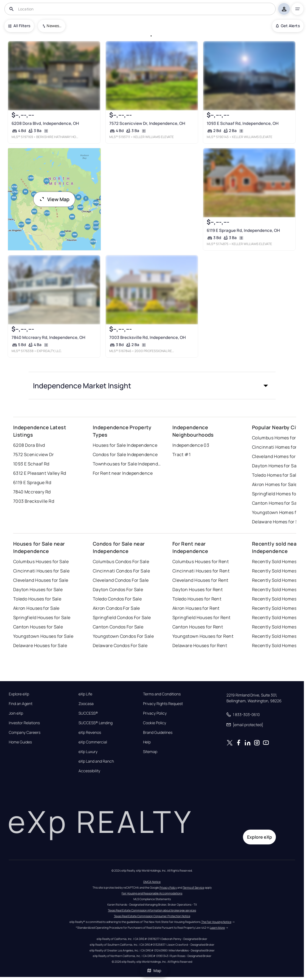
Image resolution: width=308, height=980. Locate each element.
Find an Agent (21, 704)
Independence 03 (191, 445)
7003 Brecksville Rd (34, 501)
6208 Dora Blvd (29, 445)
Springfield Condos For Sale (122, 617)
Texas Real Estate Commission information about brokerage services (152, 910)
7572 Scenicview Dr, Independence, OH (147, 123)
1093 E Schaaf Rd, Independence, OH (243, 123)
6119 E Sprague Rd (32, 482)
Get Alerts (288, 26)
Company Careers (25, 732)
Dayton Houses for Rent (198, 589)
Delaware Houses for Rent (200, 645)
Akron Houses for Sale (36, 608)
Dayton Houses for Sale (38, 589)
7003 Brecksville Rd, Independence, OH (147, 337)
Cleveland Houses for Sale (41, 580)
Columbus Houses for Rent (201, 561)
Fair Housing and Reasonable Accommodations (152, 893)
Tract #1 (182, 454)
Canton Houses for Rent (198, 627)
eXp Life (85, 694)
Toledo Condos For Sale (117, 599)
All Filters (19, 26)
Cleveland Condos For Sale (121, 580)
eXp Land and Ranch (96, 761)
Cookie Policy (155, 723)
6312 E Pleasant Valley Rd (40, 473)
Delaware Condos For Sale (120, 645)
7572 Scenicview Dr (34, 454)
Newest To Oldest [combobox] (54, 26)
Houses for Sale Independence (125, 445)
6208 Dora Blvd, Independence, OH (45, 123)
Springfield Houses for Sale (42, 617)
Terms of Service (194, 888)
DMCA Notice (152, 882)
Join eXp (16, 713)
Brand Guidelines (158, 732)
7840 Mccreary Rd (32, 492)
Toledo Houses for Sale (37, 599)
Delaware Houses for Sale (40, 645)
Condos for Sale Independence (125, 454)
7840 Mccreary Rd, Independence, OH (48, 337)
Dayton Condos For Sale (118, 589)
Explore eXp (19, 694)
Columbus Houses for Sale (41, 561)
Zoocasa (86, 704)
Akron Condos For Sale (116, 608)
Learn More (217, 928)
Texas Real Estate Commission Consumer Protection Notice (152, 916)
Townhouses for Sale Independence (127, 464)
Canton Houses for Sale (38, 627)
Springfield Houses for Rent (201, 617)
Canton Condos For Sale (118, 627)
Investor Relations (24, 723)
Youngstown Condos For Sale (123, 636)
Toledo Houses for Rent (197, 599)
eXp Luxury (88, 752)
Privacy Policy (155, 713)
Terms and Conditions (162, 694)
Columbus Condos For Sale (121, 561)
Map (154, 971)
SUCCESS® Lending (96, 723)
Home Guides (20, 742)
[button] (152, 386)
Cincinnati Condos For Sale (121, 571)
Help (147, 742)
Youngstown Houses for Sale (43, 636)
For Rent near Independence (123, 473)
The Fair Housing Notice (216, 922)
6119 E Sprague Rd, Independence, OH (243, 230)
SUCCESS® (88, 713)
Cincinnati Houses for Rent (201, 571)
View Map (54, 199)
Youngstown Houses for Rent (203, 636)
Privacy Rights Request (163, 704)
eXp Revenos (90, 732)
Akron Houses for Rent (196, 608)
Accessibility (89, 771)
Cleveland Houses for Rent (200, 580)
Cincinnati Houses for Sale (41, 571)
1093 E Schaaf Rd (31, 464)
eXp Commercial (93, 742)
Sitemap (150, 752)
